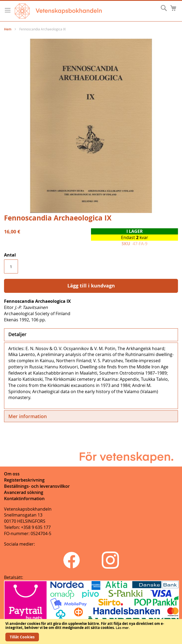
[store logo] (58, 11)
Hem (8, 29)
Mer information (28, 416)
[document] (91, 631)
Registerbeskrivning (24, 480)
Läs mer (122, 628)
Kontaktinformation (24, 499)
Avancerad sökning (24, 492)
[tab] (91, 335)
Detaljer (17, 334)
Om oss (12, 474)
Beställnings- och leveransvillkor (37, 486)
